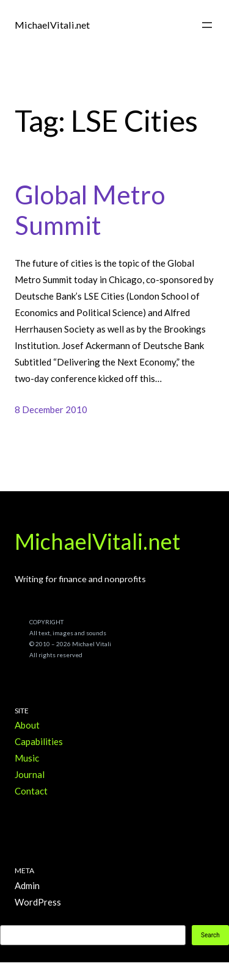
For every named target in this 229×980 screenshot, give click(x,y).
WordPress (38, 902)
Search (210, 935)
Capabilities (39, 741)
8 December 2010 (51, 409)
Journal (30, 774)
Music (27, 758)
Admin (27, 885)
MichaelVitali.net (52, 25)
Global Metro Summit (90, 210)
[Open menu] (207, 25)
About (27, 725)
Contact (31, 791)
